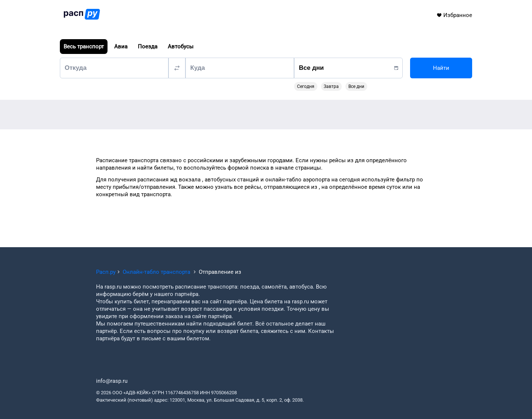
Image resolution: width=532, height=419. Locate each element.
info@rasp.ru (112, 381)
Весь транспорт (84, 47)
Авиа (121, 47)
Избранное (454, 15)
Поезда (148, 47)
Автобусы (181, 47)
